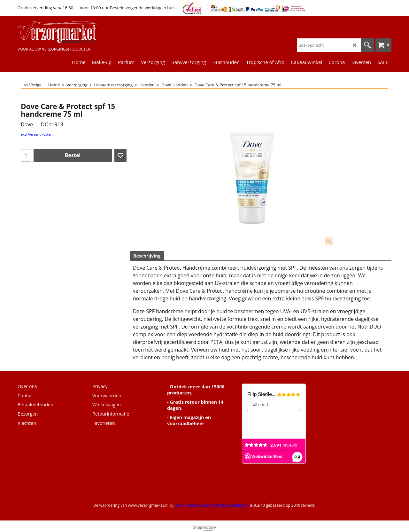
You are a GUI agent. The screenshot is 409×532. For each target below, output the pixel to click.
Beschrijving (147, 256)
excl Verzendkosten (37, 134)
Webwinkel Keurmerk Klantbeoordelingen (212, 505)
